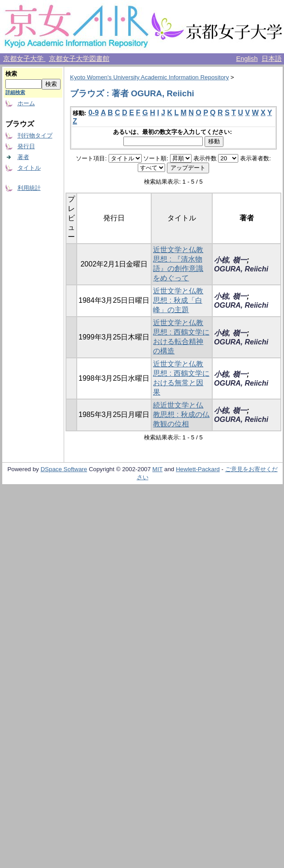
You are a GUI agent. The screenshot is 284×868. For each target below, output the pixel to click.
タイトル (29, 168)
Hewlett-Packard (198, 469)
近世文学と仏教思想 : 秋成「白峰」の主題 (178, 300)
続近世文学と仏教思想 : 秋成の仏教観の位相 (181, 415)
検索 (11, 74)
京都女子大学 (24, 59)
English (247, 59)
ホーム (26, 103)
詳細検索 (15, 92)
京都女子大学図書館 (79, 59)
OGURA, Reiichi (241, 269)
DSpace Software (64, 469)
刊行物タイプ (35, 135)
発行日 (26, 146)
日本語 (272, 59)
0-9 (94, 113)
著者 (23, 157)
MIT (158, 469)
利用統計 (29, 188)
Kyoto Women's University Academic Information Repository (149, 77)
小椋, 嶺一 (230, 260)
